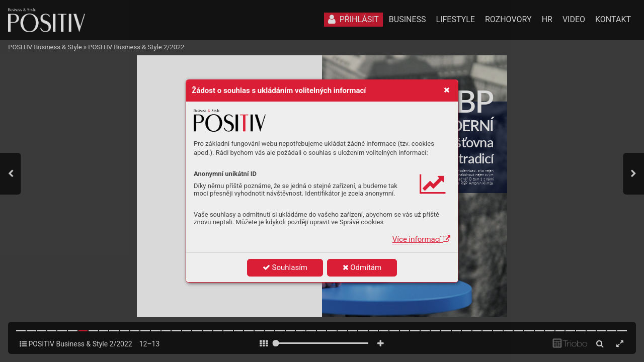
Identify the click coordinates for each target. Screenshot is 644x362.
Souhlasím (285, 267)
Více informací (421, 239)
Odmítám (362, 267)
